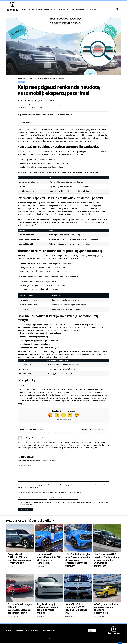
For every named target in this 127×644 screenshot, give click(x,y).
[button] (35, 101)
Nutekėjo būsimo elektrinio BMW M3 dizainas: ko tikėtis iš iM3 (76, 609)
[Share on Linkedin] (25, 101)
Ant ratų (25, 78)
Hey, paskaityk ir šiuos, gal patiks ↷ (32, 521)
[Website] (108, 438)
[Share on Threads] (32, 101)
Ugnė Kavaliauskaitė (25, 105)
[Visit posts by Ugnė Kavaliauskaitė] (20, 438)
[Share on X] (90, 430)
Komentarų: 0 (66, 105)
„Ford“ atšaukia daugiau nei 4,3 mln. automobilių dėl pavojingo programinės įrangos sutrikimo (78, 561)
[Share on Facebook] (19, 101)
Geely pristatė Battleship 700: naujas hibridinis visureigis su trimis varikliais (19, 559)
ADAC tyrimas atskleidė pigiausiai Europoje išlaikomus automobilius (106, 609)
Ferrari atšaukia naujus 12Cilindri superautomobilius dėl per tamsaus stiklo (20, 609)
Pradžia (20, 78)
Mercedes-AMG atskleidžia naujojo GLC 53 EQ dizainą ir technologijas (48, 559)
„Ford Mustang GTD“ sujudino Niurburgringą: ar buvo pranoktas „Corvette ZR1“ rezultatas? (107, 561)
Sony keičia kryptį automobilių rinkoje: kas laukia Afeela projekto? (47, 609)
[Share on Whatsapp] (22, 101)
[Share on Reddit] (29, 101)
